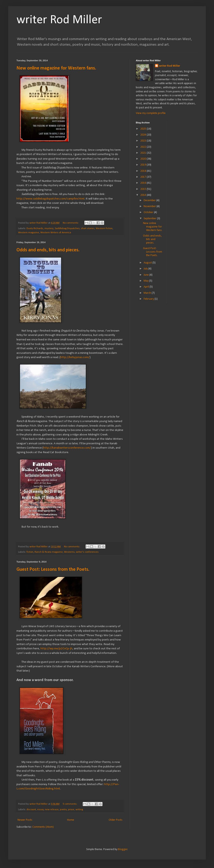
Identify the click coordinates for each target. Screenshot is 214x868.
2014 (144, 195)
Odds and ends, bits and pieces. (48, 250)
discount (31, 810)
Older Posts (116, 820)
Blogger (123, 849)
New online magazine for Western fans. (56, 68)
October (149, 212)
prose (71, 810)
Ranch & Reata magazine (49, 552)
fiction (30, 552)
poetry (63, 810)
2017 (144, 177)
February (149, 299)
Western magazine (29, 233)
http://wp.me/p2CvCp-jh (56, 649)
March (148, 293)
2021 (144, 153)
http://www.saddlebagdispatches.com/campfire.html (50, 199)
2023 (144, 141)
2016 (144, 183)
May (146, 281)
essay (40, 810)
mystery (49, 229)
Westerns (69, 552)
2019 (144, 165)
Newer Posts (25, 820)
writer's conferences (87, 552)
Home (71, 820)
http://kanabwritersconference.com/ (67, 448)
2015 (144, 189)
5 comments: (70, 804)
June (147, 275)
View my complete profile (151, 113)
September (150, 219)
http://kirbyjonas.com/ (75, 357)
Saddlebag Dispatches (67, 229)
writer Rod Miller (59, 20)
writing (79, 810)
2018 (144, 171)
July (146, 269)
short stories (88, 229)
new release (52, 810)
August (148, 263)
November (150, 206)
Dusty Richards (35, 229)
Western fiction (104, 229)
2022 (144, 147)
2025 (144, 129)
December (150, 200)
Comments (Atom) (43, 827)
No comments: (71, 223)
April (147, 287)
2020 (144, 159)
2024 (144, 135)
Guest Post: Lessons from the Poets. (53, 570)
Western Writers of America (56, 233)
